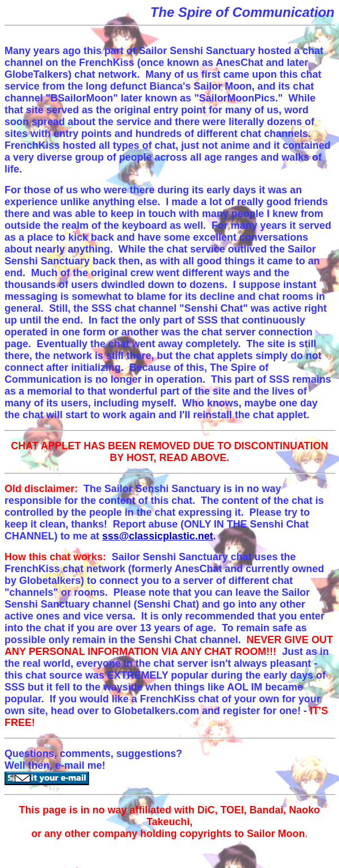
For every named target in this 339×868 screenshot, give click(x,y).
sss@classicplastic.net (158, 536)
